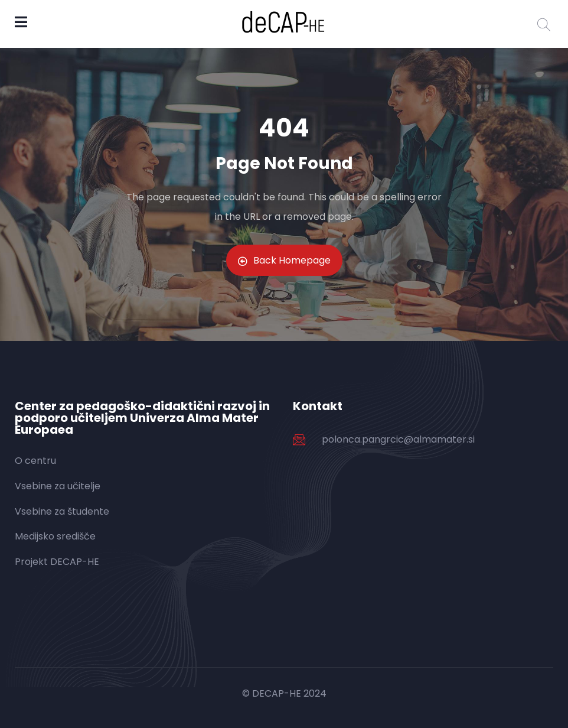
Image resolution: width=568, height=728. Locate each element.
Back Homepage (284, 260)
